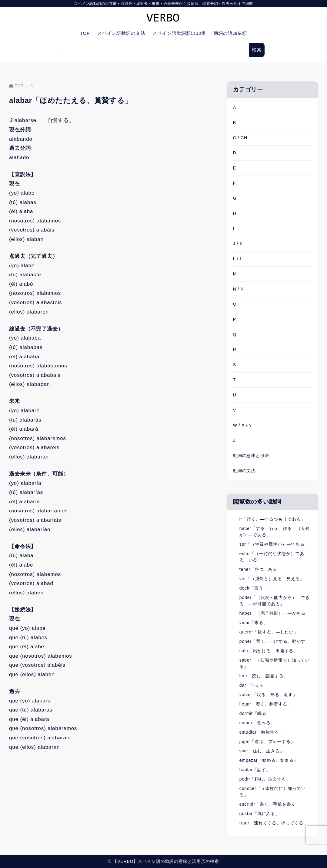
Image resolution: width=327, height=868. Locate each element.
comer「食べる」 (257, 723)
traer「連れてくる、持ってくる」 (274, 823)
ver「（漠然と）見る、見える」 (272, 579)
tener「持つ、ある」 (261, 569)
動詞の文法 (244, 471)
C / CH (240, 138)
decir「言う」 (254, 588)
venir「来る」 (254, 623)
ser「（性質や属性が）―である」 (274, 544)
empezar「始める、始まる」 (269, 760)
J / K (238, 244)
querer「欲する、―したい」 (269, 632)
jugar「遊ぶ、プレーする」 (267, 741)
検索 (257, 50)
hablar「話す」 (255, 770)
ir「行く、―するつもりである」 (272, 519)
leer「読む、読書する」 (264, 676)
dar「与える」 (254, 685)
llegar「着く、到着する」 (266, 704)
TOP (16, 86)
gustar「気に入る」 (260, 814)
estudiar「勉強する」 (262, 732)
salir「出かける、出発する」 (269, 651)
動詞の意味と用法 (251, 455)
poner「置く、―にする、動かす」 (275, 641)
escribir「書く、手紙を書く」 (270, 804)
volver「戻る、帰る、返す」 (268, 695)
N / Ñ (239, 289)
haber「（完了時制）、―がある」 (275, 613)
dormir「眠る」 (255, 713)
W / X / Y (243, 425)
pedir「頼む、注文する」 (265, 779)
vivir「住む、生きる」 (262, 751)
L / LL (239, 259)
